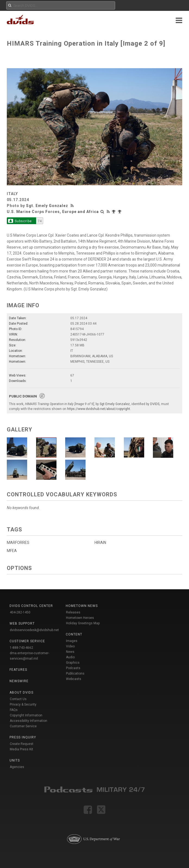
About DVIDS (21, 692)
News (70, 652)
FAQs (14, 710)
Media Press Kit (21, 749)
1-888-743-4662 (21, 648)
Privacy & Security (23, 704)
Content (74, 634)
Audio (70, 657)
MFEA (12, 551)
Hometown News (82, 606)
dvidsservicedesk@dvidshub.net (34, 630)
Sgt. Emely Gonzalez (47, 206)
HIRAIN (100, 543)
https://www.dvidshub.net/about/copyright (99, 409)
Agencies (17, 767)
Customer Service (23, 726)
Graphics (73, 663)
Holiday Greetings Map (83, 623)
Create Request (22, 744)
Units (15, 760)
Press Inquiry (23, 737)
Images (72, 641)
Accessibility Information (29, 721)
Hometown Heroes (80, 618)
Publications (75, 673)
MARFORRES (18, 543)
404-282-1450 (20, 612)
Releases (73, 612)
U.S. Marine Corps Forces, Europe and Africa (53, 212)
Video (70, 646)
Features (18, 670)
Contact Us (18, 699)
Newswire (19, 681)
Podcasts (73, 668)
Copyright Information (26, 715)
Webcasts (74, 679)
